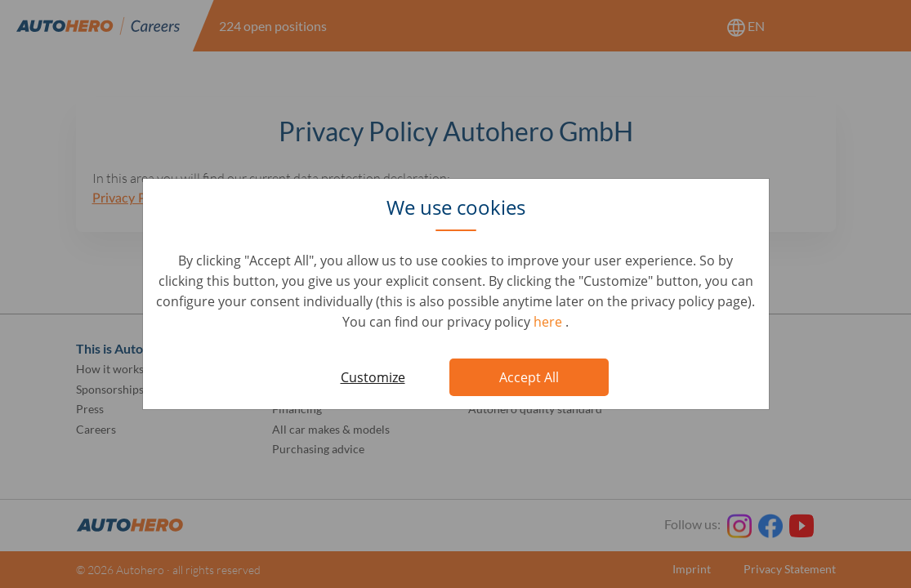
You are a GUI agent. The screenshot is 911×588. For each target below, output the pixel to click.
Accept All (529, 377)
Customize (373, 377)
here (549, 322)
